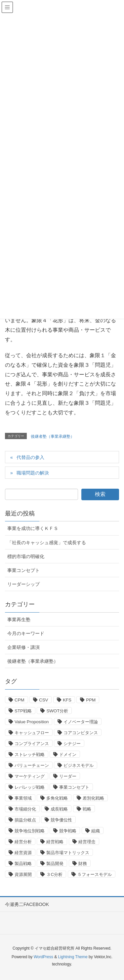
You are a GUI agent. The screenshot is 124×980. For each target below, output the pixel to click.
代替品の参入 (30, 457)
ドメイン (68, 754)
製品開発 (55, 864)
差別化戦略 (93, 798)
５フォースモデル (95, 874)
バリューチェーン (32, 765)
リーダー (68, 776)
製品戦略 (23, 864)
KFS (67, 700)
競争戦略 (68, 831)
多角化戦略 (57, 798)
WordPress (43, 957)
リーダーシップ (23, 584)
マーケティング (30, 776)
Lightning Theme (73, 957)
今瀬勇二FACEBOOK (27, 904)
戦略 (87, 809)
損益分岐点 (25, 820)
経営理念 (87, 842)
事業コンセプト (23, 570)
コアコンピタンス (81, 733)
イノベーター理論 (81, 722)
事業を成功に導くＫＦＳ (33, 528)
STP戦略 (23, 711)
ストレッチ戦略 (30, 754)
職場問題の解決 (33, 473)
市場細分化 (25, 809)
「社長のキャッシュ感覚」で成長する (47, 543)
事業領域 (23, 798)
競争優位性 (61, 820)
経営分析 (23, 842)
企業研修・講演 (23, 647)
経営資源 (23, 853)
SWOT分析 (57, 711)
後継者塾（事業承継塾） (53, 436)
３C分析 (54, 874)
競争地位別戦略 (30, 831)
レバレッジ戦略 (30, 787)
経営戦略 (55, 842)
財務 (83, 864)
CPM (20, 700)
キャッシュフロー (32, 733)
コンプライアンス (32, 744)
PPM (91, 700)
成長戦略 (59, 809)
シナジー (72, 744)
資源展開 (23, 874)
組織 (96, 831)
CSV (43, 700)
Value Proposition (32, 722)
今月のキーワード (26, 633)
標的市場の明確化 (26, 556)
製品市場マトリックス (68, 853)
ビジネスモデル (79, 765)
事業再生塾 (19, 620)
